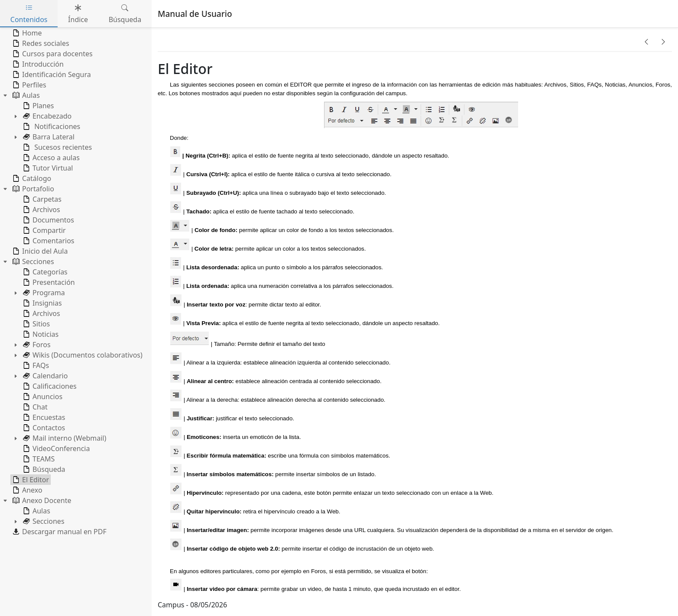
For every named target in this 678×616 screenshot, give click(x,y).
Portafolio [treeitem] (32, 189)
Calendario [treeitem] (44, 376)
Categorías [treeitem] (44, 272)
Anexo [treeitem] (27, 490)
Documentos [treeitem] (48, 220)
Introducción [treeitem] (37, 64)
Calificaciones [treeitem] (49, 386)
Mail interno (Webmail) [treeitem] (64, 438)
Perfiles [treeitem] (29, 85)
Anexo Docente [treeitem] (41, 500)
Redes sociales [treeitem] (40, 43)
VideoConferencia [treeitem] (55, 448)
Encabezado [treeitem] (46, 116)
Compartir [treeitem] (44, 230)
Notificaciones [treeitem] (51, 126)
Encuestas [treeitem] (43, 417)
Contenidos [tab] (29, 14)
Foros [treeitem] (36, 345)
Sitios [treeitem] (36, 324)
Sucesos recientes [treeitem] (57, 147)
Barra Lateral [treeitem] (48, 137)
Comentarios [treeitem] (48, 241)
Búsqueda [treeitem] (43, 469)
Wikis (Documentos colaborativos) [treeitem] (82, 355)
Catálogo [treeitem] (31, 178)
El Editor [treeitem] (30, 480)
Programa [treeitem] (43, 293)
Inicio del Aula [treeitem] (39, 251)
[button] (646, 42)
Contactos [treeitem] (43, 428)
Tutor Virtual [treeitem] (47, 168)
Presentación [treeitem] (48, 282)
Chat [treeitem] (34, 407)
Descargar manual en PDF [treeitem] (59, 532)
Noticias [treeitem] (40, 334)
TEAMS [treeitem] (38, 459)
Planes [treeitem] (37, 106)
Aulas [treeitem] (25, 95)
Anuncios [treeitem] (42, 397)
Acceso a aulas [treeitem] (50, 158)
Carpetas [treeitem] (41, 199)
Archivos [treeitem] (41, 210)
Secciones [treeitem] (32, 261)
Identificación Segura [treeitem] (51, 74)
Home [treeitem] (26, 33)
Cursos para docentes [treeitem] (52, 54)
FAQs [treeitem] (35, 365)
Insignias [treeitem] (42, 303)
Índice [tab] (78, 14)
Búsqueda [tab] (125, 14)
